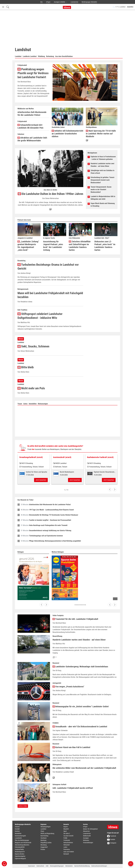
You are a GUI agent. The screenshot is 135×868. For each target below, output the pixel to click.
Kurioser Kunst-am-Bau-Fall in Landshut (71, 747)
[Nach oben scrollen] (131, 864)
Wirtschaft (67, 845)
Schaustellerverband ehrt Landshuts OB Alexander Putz (30, 126)
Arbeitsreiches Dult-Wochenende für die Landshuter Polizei (32, 114)
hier (33, 449)
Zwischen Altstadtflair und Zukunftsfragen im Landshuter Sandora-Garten (80, 246)
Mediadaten (69, 866)
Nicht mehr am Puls (31, 388)
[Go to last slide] (110, 489)
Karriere (17, 831)
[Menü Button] (3, 7)
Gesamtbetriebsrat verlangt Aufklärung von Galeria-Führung (50, 531)
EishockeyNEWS (20, 847)
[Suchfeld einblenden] (8, 7)
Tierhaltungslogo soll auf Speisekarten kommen (46, 536)
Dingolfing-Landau (46, 843)
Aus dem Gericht (68, 836)
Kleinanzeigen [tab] (43, 404)
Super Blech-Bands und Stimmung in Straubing (103, 205)
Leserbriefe (18, 838)
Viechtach (44, 838)
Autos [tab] (25, 404)
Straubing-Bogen (46, 827)
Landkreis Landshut (30, 56)
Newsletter (18, 833)
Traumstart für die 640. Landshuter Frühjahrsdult (75, 619)
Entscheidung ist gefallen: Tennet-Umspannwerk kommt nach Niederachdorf (103, 180)
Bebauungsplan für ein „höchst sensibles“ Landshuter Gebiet (81, 706)
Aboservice (86, 831)
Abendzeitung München (22, 845)
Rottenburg (50, 56)
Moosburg (44, 845)
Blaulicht (66, 829)
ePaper (48, 2)
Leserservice (74, 2)
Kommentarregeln (20, 836)
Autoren (17, 827)
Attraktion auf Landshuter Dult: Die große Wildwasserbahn (32, 139)
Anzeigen (86, 838)
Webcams (86, 840)
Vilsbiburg (41, 56)
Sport (65, 831)
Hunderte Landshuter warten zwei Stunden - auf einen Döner (102, 165)
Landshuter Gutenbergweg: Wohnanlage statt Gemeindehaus (80, 667)
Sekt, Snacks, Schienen (33, 346)
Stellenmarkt (87, 836)
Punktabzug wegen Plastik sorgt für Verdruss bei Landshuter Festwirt (33, 73)
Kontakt (17, 829)
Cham (42, 831)
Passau (43, 849)
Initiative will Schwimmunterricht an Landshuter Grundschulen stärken (67, 134)
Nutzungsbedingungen (57, 866)
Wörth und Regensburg (47, 833)
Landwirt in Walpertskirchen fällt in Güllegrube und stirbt (103, 198)
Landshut (18, 56)
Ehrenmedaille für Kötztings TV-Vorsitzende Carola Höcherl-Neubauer (54, 515)
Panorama (67, 849)
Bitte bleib (26, 367)
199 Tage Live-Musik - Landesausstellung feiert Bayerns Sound (51, 510)
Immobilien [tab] (33, 404)
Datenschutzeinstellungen (99, 866)
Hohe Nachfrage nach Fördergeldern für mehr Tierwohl (48, 525)
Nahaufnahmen (68, 843)
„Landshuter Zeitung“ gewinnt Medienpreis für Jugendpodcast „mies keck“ (28, 246)
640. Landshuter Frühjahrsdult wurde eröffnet (73, 788)
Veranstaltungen (88, 843)
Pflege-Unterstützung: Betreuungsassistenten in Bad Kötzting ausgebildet (55, 541)
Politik (65, 838)
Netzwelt (66, 854)
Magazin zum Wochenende (23, 843)
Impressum (31, 866)
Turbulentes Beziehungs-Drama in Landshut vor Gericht (48, 267)
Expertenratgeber (20, 856)
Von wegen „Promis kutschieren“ (68, 686)
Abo (41, 2)
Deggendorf (44, 847)
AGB (47, 866)
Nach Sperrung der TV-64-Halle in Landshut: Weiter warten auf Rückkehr (101, 134)
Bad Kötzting (44, 836)
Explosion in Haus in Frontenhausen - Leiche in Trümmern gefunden (103, 158)
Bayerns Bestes (20, 854)
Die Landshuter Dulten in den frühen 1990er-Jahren (50, 194)
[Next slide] (115, 489)
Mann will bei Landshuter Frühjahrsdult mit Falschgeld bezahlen (50, 295)
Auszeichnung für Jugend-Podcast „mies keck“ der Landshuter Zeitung (53, 246)
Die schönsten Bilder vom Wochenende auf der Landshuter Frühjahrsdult (84, 768)
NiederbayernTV (20, 852)
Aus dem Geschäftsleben (64, 56)
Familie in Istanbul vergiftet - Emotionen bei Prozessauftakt (50, 520)
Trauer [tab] (20, 404)
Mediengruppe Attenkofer (89, 2)
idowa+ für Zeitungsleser (90, 829)
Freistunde (67, 840)
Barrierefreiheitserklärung (82, 866)
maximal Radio (19, 849)
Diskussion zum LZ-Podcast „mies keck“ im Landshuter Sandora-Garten (105, 246)
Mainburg (43, 840)
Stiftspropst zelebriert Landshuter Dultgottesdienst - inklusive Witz (40, 316)
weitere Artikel (23, 806)
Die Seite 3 (67, 833)
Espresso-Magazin (20, 858)
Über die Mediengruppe (22, 840)
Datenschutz (40, 866)
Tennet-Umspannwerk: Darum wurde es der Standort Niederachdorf (101, 190)
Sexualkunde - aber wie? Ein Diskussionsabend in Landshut (80, 727)
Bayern (66, 827)
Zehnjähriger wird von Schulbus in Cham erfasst (102, 172)
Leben (65, 847)
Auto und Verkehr (69, 852)
